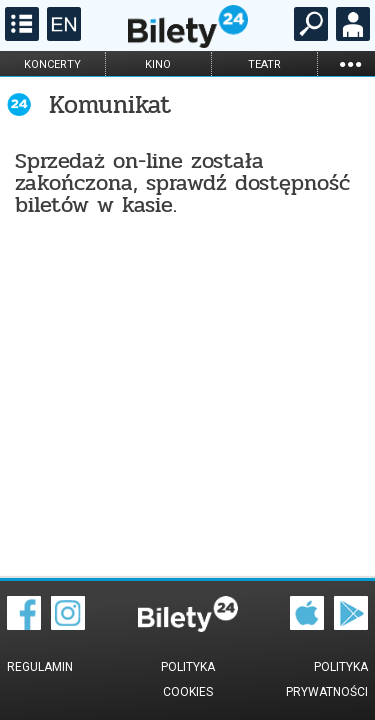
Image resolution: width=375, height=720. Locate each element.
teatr (264, 64)
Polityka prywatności (327, 679)
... (350, 63)
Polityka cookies (188, 679)
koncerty (52, 64)
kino (158, 64)
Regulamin (40, 667)
